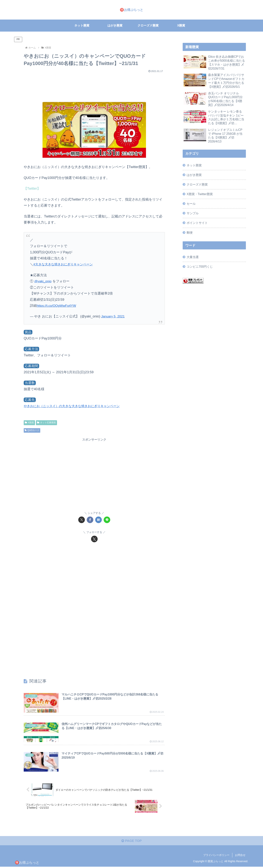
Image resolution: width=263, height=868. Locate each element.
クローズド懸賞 (197, 184)
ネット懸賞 (194, 165)
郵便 (190, 233)
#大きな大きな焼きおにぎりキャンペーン (65, 264)
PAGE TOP (131, 842)
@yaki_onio (43, 281)
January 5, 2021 (113, 316)
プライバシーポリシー (216, 856)
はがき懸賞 (194, 175)
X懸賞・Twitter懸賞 (200, 194)
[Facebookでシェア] (90, 520)
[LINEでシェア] (107, 520)
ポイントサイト (197, 223)
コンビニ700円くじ (200, 267)
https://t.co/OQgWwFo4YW (57, 306)
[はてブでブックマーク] (98, 520)
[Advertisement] (94, 85)
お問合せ (240, 856)
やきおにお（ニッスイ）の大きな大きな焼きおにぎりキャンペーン (74, 406)
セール (191, 204)
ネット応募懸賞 (46, 423)
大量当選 (193, 257)
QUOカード (32, 430)
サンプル (193, 213)
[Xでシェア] (82, 520)
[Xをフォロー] (94, 539)
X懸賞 (29, 423)
